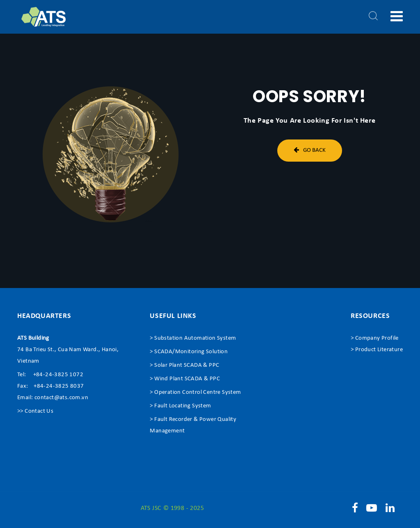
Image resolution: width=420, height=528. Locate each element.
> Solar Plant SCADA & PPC (184, 365)
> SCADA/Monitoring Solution (189, 352)
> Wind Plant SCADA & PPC (185, 379)
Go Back (310, 150)
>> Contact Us (35, 411)
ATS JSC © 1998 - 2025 (172, 508)
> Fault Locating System (180, 406)
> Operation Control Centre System (195, 392)
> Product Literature (377, 350)
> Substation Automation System (193, 338)
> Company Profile (375, 338)
